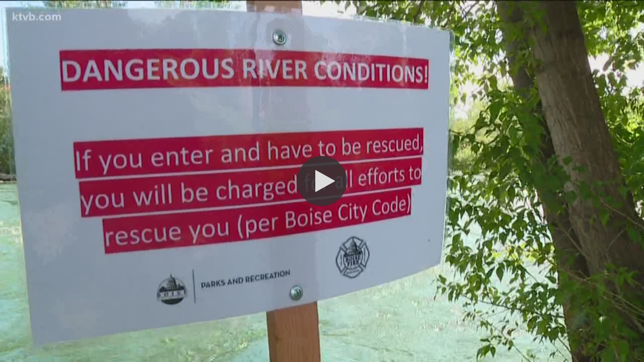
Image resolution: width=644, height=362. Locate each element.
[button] (322, 181)
